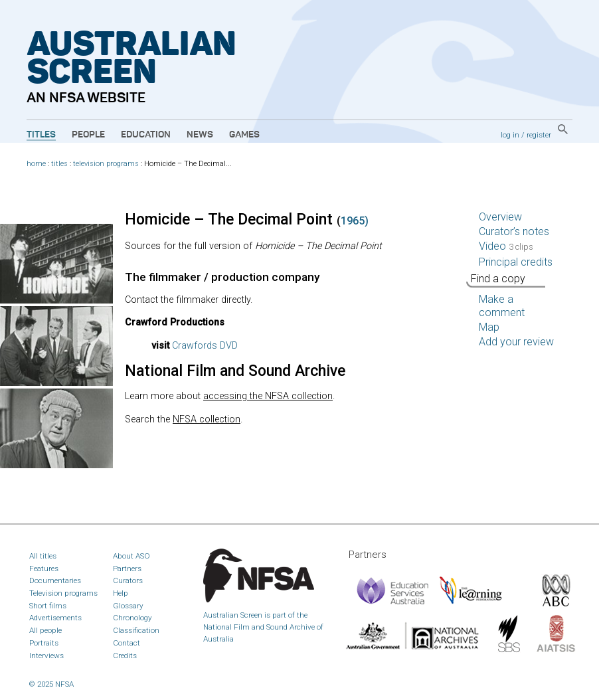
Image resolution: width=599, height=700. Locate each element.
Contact (127, 643)
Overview (500, 217)
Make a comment (502, 306)
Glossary (128, 606)
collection (207, 419)
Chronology (132, 618)
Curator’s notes (514, 231)
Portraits (44, 643)
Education (146, 135)
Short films (48, 606)
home (36, 164)
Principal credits (516, 262)
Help (121, 593)
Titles (41, 135)
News (200, 135)
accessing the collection (268, 396)
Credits (125, 656)
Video (506, 246)
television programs (106, 164)
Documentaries (55, 580)
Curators (128, 580)
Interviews (46, 656)
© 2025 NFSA (51, 684)
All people (45, 630)
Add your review (516, 342)
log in (510, 135)
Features (44, 569)
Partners (127, 569)
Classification (136, 630)
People (88, 135)
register (539, 135)
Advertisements (55, 618)
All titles (43, 556)
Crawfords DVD (205, 346)
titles (59, 164)
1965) (355, 221)
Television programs (63, 593)
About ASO (131, 556)
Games (244, 135)
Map (489, 327)
